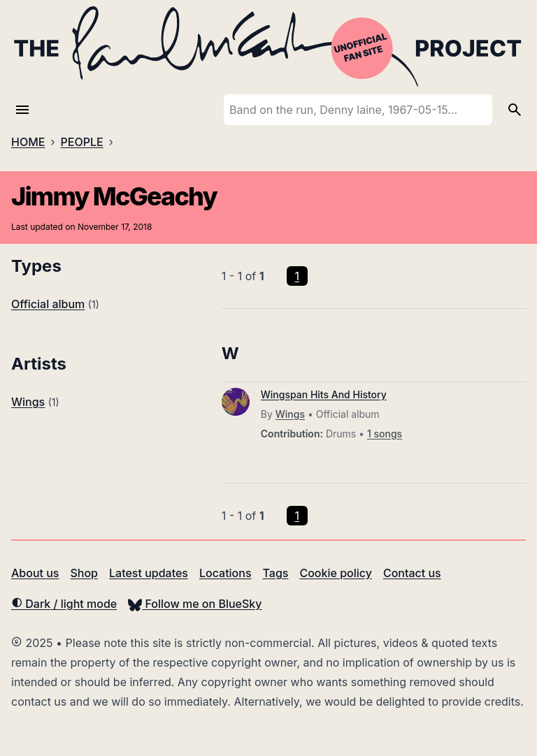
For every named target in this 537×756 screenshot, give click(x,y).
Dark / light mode (64, 604)
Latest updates (149, 573)
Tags (276, 573)
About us (35, 573)
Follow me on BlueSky (195, 604)
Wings (28, 402)
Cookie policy (335, 573)
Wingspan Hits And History (324, 394)
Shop (84, 573)
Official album (48, 304)
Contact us (412, 573)
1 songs (385, 434)
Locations (225, 573)
